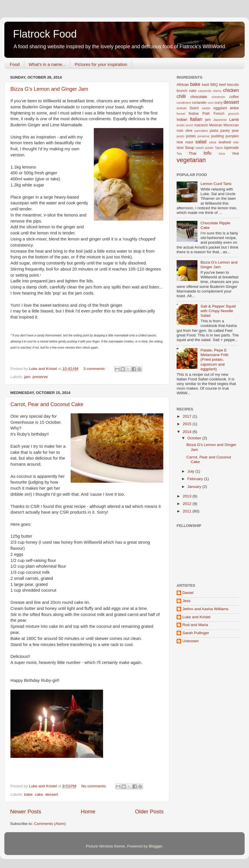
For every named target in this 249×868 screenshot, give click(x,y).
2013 (188, 496)
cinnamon (218, 97)
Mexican (216, 125)
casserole (205, 91)
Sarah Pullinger (196, 633)
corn (211, 103)
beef (223, 85)
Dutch (194, 108)
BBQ (214, 85)
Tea (179, 153)
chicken (231, 90)
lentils (181, 125)
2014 (188, 432)
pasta (214, 131)
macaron (201, 125)
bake (28, 794)
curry (218, 103)
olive (189, 131)
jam (27, 377)
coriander (199, 103)
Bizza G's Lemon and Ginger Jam (49, 89)
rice (180, 142)
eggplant (220, 108)
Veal (235, 153)
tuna (222, 153)
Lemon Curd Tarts (216, 184)
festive (194, 114)
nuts (180, 131)
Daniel (188, 593)
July (191, 471)
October (195, 438)
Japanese (220, 120)
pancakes (201, 131)
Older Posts (149, 811)
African (183, 85)
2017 (188, 416)
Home (88, 811)
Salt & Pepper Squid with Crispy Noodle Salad (218, 311)
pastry (225, 131)
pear (235, 131)
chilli (181, 96)
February (196, 479)
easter (206, 108)
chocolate (199, 97)
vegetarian (191, 160)
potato (191, 136)
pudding (218, 136)
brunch (182, 91)
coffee (234, 97)
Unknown (191, 641)
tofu (207, 153)
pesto (180, 136)
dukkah (182, 108)
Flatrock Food (45, 34)
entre (234, 108)
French (219, 114)
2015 (188, 424)
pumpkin (232, 136)
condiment (184, 103)
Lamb (234, 120)
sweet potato (204, 148)
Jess (186, 601)
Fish (206, 113)
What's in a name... (47, 64)
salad (201, 142)
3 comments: (95, 369)
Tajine (219, 148)
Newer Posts (26, 811)
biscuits (233, 85)
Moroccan (231, 125)
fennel (181, 114)
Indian (182, 120)
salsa (213, 142)
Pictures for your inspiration (101, 64)
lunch (189, 125)
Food (15, 64)
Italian (196, 119)
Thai (193, 153)
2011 (188, 511)
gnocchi (234, 114)
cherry (217, 91)
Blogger (155, 846)
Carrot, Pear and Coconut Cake (47, 404)
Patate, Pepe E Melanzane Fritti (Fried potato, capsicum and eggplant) (214, 360)
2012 (188, 504)
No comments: (95, 786)
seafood (225, 142)
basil (205, 85)
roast (189, 142)
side (236, 142)
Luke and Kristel (196, 617)
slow (180, 148)
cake (39, 794)
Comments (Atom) (50, 824)
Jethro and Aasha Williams (205, 609)
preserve (40, 377)
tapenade (231, 148)
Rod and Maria (195, 625)
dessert (52, 794)
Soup (190, 148)
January (195, 487)
